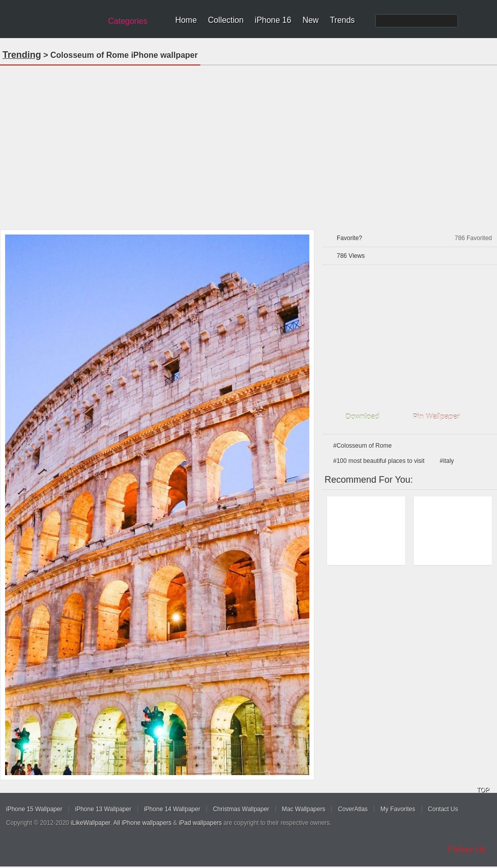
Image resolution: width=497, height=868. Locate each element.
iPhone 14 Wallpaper (172, 809)
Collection (226, 20)
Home (186, 20)
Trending (22, 55)
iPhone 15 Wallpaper (34, 809)
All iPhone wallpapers (142, 823)
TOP (483, 790)
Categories (128, 21)
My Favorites (398, 809)
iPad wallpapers (201, 823)
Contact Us (443, 809)
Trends (342, 20)
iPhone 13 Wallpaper (103, 809)
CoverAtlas (353, 809)
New (310, 20)
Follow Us (467, 849)
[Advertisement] (249, 144)
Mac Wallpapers (304, 809)
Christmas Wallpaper (241, 809)
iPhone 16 (273, 20)
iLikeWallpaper (91, 823)
